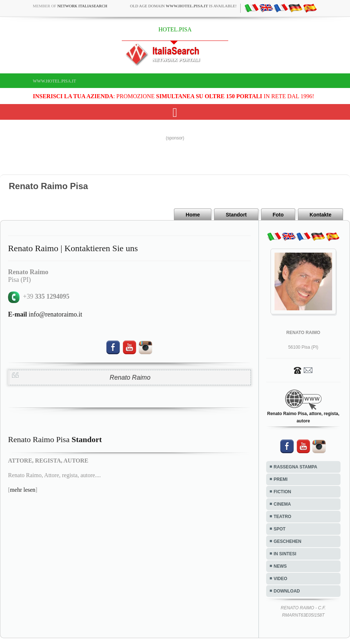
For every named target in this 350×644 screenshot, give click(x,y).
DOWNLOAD (287, 591)
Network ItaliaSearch (82, 6)
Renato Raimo (130, 377)
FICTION (283, 492)
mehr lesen (23, 490)
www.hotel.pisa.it (55, 81)
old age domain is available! (183, 6)
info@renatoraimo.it (45, 314)
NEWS (280, 566)
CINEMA (282, 504)
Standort (236, 215)
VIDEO (281, 579)
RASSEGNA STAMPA (296, 467)
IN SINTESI (285, 554)
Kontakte (320, 215)
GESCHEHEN (288, 541)
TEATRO (283, 517)
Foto (278, 215)
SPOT (280, 529)
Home (193, 215)
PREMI (281, 479)
